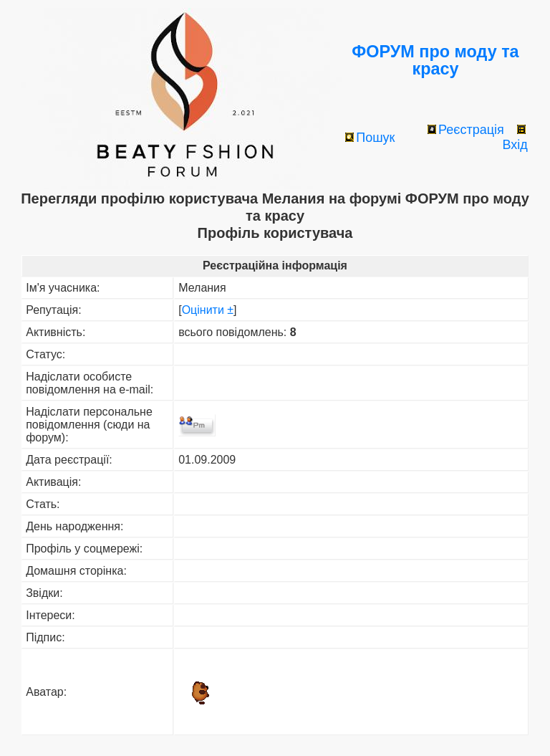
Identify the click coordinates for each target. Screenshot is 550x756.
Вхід (515, 138)
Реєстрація (466, 130)
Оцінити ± (208, 310)
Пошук (370, 138)
